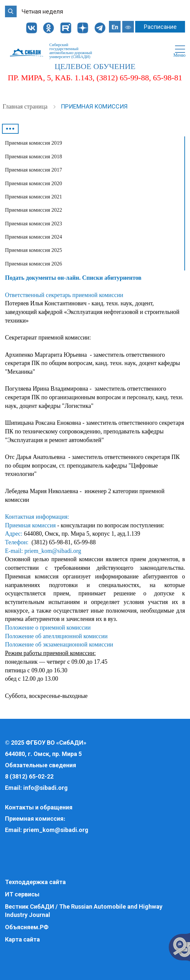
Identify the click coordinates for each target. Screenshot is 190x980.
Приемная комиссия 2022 (34, 210)
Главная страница (26, 107)
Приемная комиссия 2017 (34, 170)
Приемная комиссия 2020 (34, 183)
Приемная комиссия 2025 (34, 250)
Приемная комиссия (94, 106)
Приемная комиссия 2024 (34, 237)
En (115, 27)
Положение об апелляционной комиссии (56, 636)
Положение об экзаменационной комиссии (59, 644)
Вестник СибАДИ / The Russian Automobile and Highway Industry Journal (84, 911)
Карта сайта (22, 939)
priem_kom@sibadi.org (53, 551)
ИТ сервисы (22, 894)
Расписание (160, 27)
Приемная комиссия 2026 (34, 264)
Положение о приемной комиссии (48, 628)
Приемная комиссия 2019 (34, 143)
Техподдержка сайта (35, 882)
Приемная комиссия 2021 (34, 197)
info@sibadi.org (46, 788)
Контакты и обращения (39, 807)
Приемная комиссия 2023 (34, 224)
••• (10, 129)
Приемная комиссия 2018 (34, 156)
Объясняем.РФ (27, 927)
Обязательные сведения (41, 765)
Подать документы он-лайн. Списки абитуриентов (73, 278)
